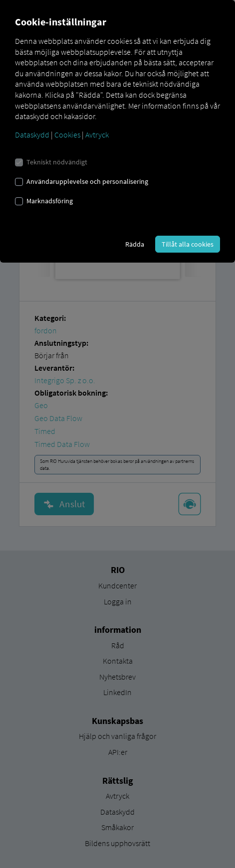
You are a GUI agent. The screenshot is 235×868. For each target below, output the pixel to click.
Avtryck (97, 135)
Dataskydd (32, 135)
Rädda (135, 244)
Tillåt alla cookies (188, 244)
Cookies (67, 135)
